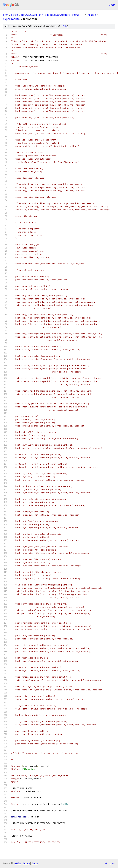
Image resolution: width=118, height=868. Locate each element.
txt (105, 863)
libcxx (15, 15)
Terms (35, 863)
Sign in (112, 5)
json (113, 863)
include (91, 15)
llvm (6, 15)
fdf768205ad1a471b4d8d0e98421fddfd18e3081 (51, 15)
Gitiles (18, 863)
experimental (12, 19)
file (65, 26)
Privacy (26, 863)
